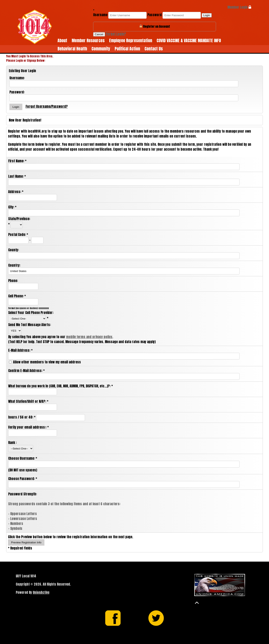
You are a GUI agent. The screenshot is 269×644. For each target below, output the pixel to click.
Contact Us (154, 49)
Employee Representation (131, 40)
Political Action (127, 49)
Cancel (99, 34)
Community (101, 49)
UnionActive (41, 592)
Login (207, 15)
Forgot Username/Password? (47, 106)
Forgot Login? (116, 34)
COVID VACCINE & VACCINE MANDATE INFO (189, 40)
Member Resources (88, 40)
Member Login (239, 7)
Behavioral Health (72, 49)
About (62, 40)
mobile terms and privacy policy (89, 337)
